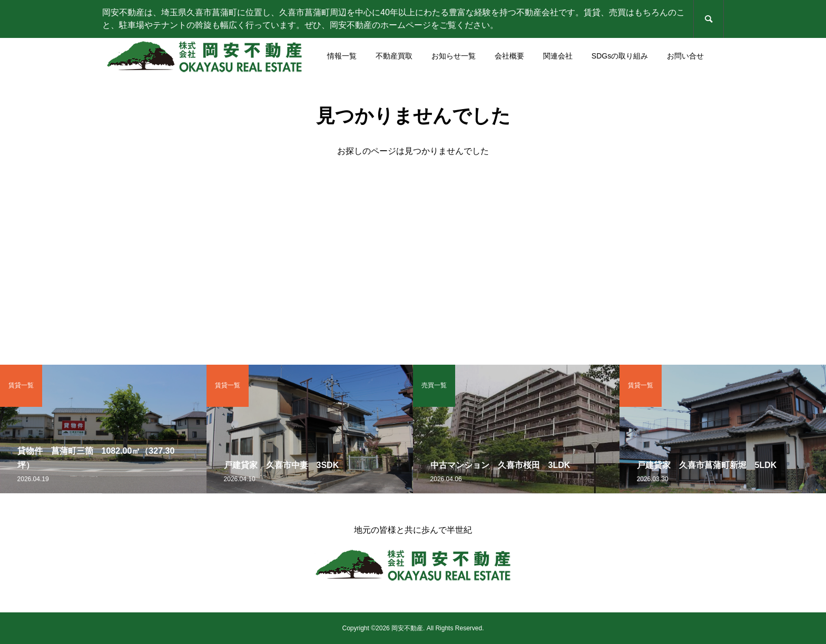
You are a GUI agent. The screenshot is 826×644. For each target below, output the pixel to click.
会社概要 (509, 56)
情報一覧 (342, 56)
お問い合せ (685, 56)
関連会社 (558, 56)
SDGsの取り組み (620, 56)
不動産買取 (394, 56)
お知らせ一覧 (454, 56)
